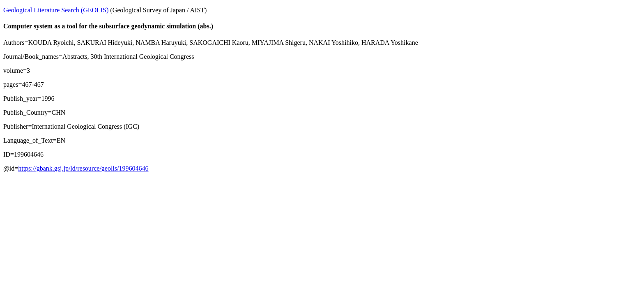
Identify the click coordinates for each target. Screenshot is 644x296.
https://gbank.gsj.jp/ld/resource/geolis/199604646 (83, 168)
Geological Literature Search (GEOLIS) (56, 10)
